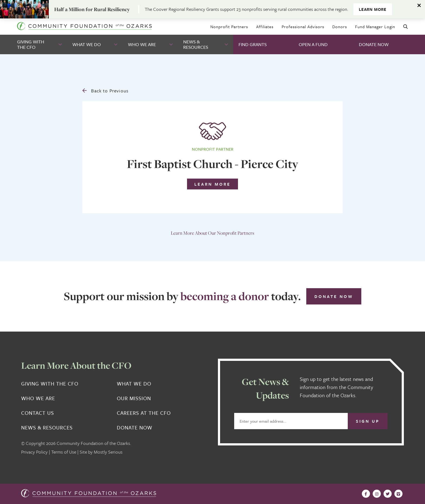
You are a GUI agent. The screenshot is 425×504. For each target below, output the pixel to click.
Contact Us (38, 413)
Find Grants (253, 44)
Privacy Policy (34, 452)
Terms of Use (64, 452)
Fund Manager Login (375, 27)
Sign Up (368, 421)
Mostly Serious (108, 452)
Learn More (373, 9)
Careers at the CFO (144, 413)
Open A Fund (313, 44)
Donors (340, 27)
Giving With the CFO (31, 44)
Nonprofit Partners (229, 27)
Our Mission (134, 398)
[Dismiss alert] (420, 5)
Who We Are (142, 44)
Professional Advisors (303, 27)
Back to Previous (105, 89)
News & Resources (196, 44)
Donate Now (374, 44)
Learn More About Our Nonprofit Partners (212, 231)
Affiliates (265, 27)
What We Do (87, 44)
